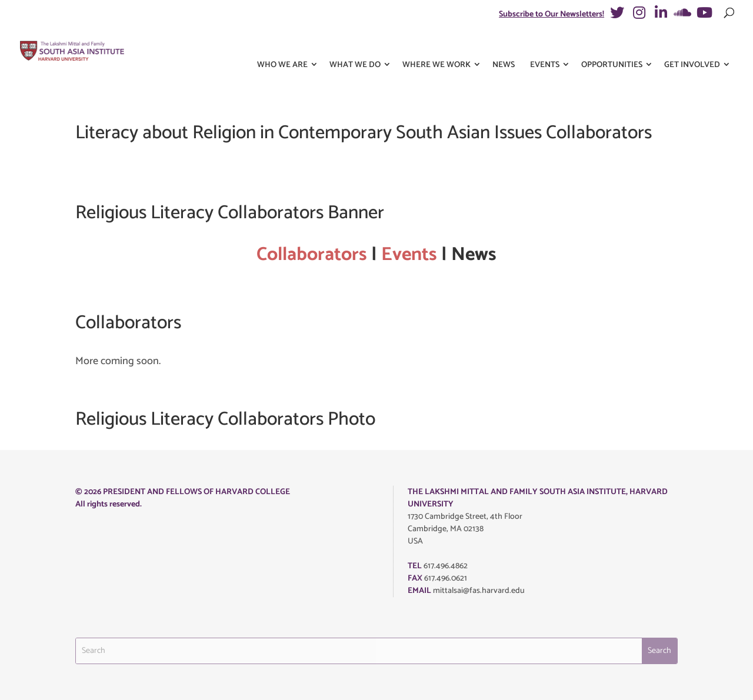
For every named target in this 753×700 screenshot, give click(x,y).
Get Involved (692, 46)
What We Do (355, 46)
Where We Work (437, 46)
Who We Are (282, 46)
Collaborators (312, 255)
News (504, 46)
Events (545, 46)
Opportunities (612, 46)
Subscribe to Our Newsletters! (552, 14)
